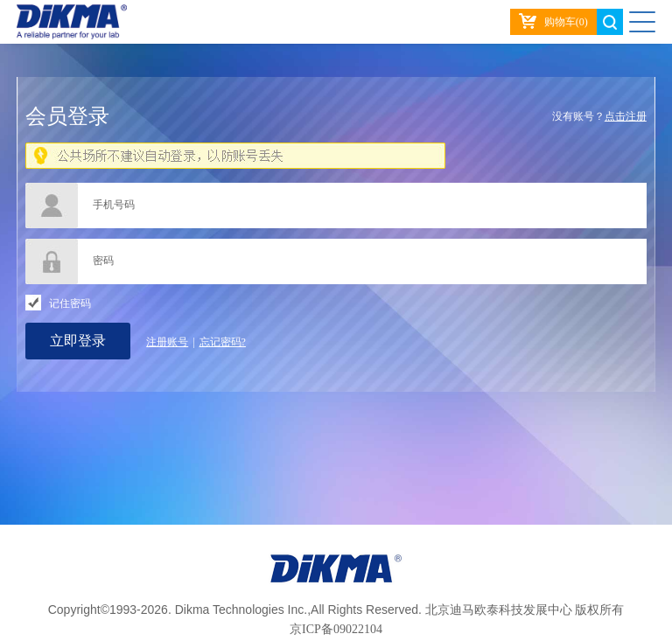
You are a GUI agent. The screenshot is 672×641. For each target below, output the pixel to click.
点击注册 (626, 116)
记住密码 (70, 303)
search (610, 22)
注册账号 (167, 342)
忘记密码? (223, 342)
